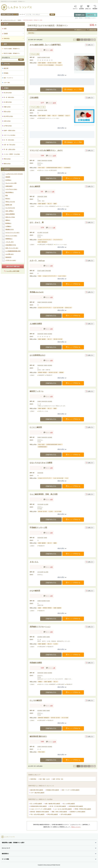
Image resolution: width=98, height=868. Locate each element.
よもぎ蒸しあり (10, 254)
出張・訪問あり (10, 211)
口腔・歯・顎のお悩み (14, 145)
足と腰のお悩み (14, 102)
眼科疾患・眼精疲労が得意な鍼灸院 (40, 812)
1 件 (54, 668)
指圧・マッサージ (8, 78)
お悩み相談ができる (11, 245)
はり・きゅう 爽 (37, 222)
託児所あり (8, 180)
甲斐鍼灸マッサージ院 (38, 528)
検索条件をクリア (81, 30)
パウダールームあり (11, 260)
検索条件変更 (93, 30)
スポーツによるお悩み (14, 135)
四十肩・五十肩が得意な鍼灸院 (58, 806)
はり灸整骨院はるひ (38, 355)
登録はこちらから (76, 827)
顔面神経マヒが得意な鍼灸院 (78, 812)
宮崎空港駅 (48, 271)
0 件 (51, 50)
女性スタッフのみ (10, 217)
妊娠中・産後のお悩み (14, 130)
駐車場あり (8, 223)
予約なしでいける (10, 202)
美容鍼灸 (6, 73)
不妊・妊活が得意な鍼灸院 (37, 814)
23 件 (54, 156)
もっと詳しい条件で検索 (13, 271)
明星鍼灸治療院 (36, 663)
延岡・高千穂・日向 (58, 779)
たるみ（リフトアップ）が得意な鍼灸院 (41, 809)
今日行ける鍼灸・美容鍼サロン (12, 49)
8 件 (53, 192)
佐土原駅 (40, 233)
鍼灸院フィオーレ (37, 391)
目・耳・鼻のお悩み (14, 140)
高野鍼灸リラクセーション (40, 627)
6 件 (54, 228)
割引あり (8, 199)
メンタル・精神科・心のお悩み (14, 154)
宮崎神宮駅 (40, 110)
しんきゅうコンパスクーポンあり (14, 174)
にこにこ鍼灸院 (36, 427)
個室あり (8, 220)
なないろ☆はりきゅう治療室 (41, 463)
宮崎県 (14, 34)
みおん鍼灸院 (35, 186)
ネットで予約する (73, 178)
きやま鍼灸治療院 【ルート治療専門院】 (46, 45)
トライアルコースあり (11, 189)
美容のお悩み (14, 112)
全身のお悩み (14, 121)
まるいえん (34, 562)
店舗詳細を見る (51, 90)
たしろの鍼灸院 (36, 700)
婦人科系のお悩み (14, 116)
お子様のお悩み (14, 126)
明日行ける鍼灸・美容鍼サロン (12, 53)
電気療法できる (10, 229)
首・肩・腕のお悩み (14, 97)
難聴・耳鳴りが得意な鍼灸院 (60, 812)
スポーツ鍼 (7, 83)
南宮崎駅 (44, 57)
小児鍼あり (8, 226)
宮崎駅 (45, 110)
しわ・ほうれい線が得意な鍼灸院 (63, 809)
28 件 (54, 103)
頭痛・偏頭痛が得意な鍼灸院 (53, 804)
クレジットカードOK (11, 183)
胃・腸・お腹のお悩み (14, 149)
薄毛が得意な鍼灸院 (53, 814)
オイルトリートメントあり (12, 233)
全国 (14, 29)
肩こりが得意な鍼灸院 (36, 804)
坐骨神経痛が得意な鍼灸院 (76, 806)
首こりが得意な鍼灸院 (69, 804)
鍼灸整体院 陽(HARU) (38, 736)
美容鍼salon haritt (37, 292)
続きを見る (62, 75)
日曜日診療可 (9, 186)
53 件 (54, 742)
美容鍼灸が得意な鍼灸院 (53, 790)
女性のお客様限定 (10, 214)
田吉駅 (48, 57)
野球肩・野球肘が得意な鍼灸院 (83, 809)
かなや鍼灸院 (35, 591)
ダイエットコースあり (11, 236)
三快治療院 (34, 98)
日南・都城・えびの (44, 779)
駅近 (7, 195)
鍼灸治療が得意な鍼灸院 (37, 790)
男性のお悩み (14, 159)
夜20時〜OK (9, 205)
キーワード (22, 14)
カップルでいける (10, 208)
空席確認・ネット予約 (73, 90)
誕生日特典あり (10, 192)
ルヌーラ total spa (37, 261)
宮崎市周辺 (31, 33)
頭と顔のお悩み (14, 93)
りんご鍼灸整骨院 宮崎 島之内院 (44, 494)
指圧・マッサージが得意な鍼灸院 (71, 790)
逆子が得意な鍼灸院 (66, 814)
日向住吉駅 (45, 233)
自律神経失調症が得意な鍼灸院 (38, 806)
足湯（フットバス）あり (12, 248)
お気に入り (90, 45)
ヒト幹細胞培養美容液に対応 (13, 251)
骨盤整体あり (9, 239)
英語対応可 (8, 257)
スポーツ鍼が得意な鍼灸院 (37, 793)
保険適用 (8, 177)
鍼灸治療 (6, 68)
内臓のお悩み (14, 107)
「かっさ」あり (10, 242)
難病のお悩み (14, 164)
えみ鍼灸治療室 (36, 324)
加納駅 (39, 57)
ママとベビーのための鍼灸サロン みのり (46, 150)
